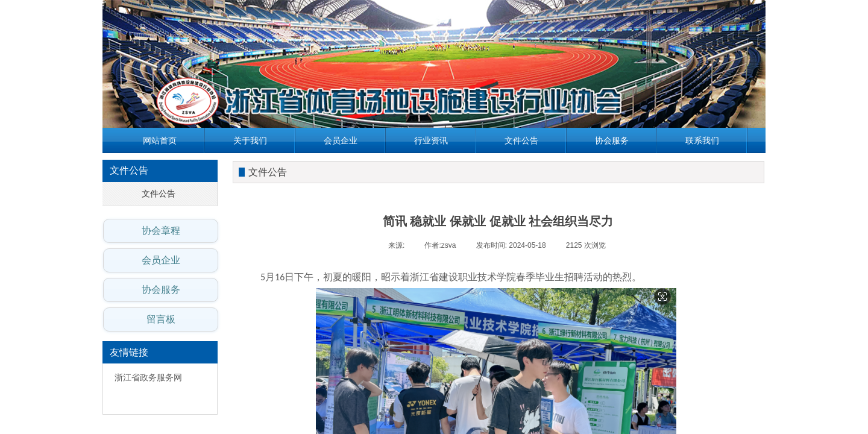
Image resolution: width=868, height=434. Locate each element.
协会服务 (612, 140)
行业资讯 (431, 140)
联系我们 (702, 140)
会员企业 (341, 140)
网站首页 (160, 140)
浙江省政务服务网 (148, 378)
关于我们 (250, 140)
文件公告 (521, 140)
